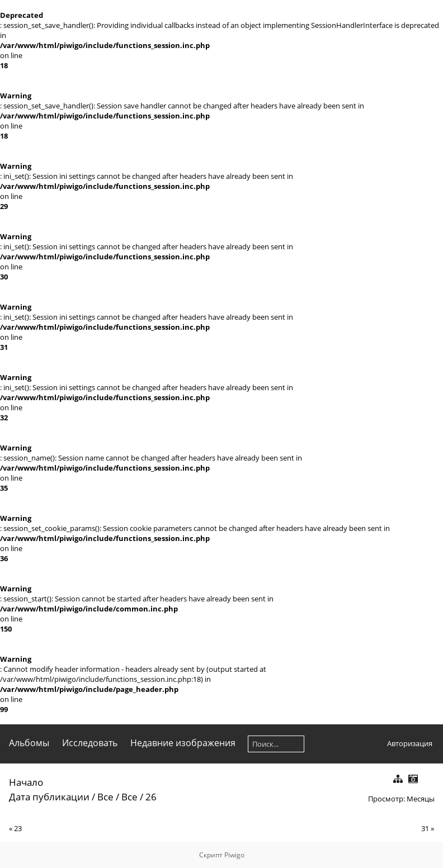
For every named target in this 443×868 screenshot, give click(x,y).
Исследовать (90, 743)
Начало (26, 782)
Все (105, 797)
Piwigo (234, 855)
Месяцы (421, 799)
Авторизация (410, 743)
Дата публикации (49, 797)
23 (18, 828)
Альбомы (29, 743)
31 (425, 828)
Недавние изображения (183, 743)
